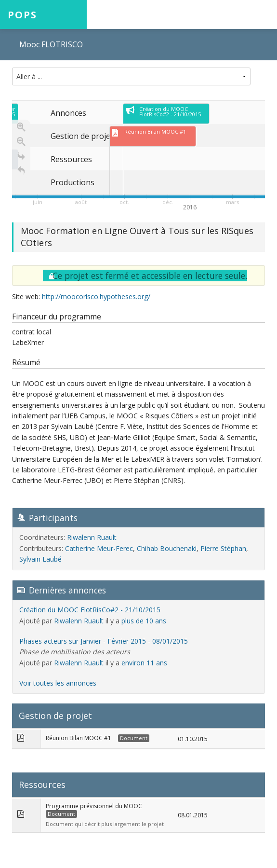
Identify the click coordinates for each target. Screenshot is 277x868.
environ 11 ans (144, 663)
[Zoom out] (21, 141)
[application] (138, 157)
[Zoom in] (21, 127)
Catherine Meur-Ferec (99, 548)
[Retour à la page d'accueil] (21, 170)
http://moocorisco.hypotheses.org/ (96, 296)
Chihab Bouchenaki (167, 548)
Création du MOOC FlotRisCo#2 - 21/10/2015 (90, 610)
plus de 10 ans (144, 621)
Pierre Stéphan (223, 548)
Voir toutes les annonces (58, 683)
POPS (22, 14)
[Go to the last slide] (21, 156)
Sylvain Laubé (40, 559)
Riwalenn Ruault (92, 537)
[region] (138, 161)
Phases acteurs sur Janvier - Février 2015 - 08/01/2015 (104, 641)
